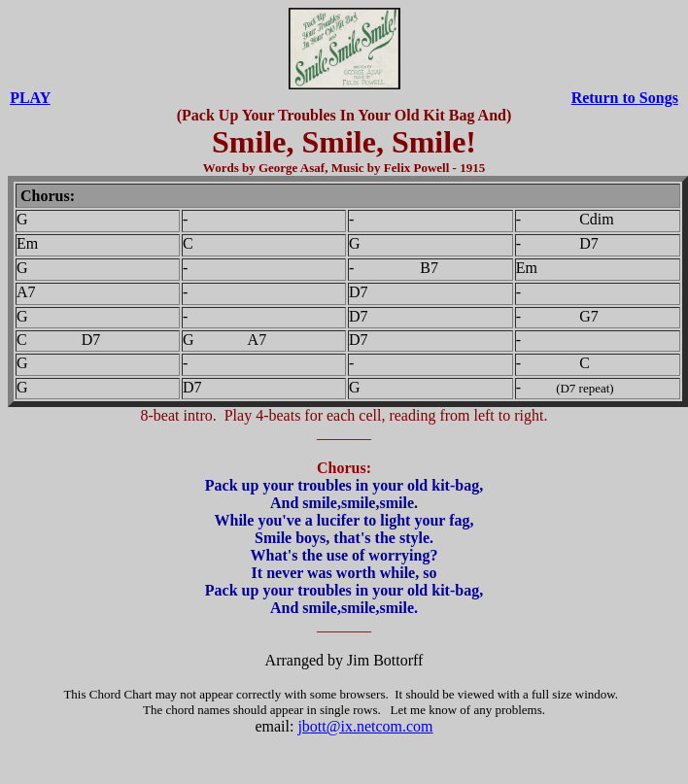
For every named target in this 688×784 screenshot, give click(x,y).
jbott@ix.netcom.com (365, 726)
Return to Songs (625, 98)
